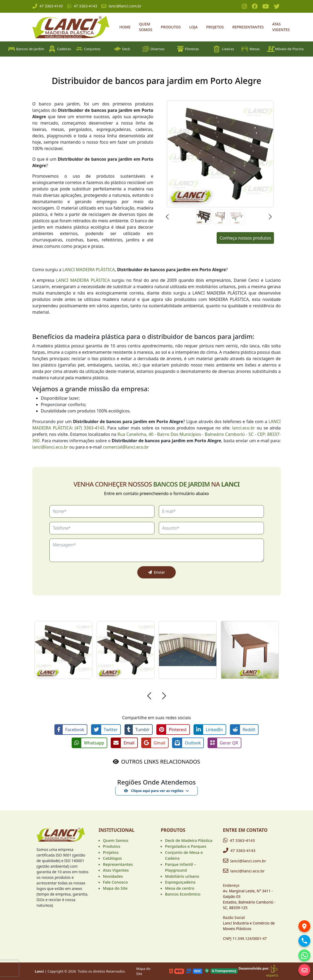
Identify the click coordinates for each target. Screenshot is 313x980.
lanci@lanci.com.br (121, 6)
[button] (169, 217)
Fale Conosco (115, 882)
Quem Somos (146, 27)
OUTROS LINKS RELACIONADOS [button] (160, 761)
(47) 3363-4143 (90, 428)
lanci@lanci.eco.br (50, 447)
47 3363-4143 (48, 6)
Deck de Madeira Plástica (189, 840)
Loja (193, 27)
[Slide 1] (203, 217)
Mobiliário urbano (182, 876)
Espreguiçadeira (180, 882)
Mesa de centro (180, 888)
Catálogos (112, 858)
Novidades (113, 876)
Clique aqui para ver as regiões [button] (154, 790)
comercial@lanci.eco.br (126, 447)
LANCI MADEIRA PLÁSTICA (89, 270)
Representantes (248, 27)
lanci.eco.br (243, 428)
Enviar (157, 572)
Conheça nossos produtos (245, 238)
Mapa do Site (115, 888)
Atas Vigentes (281, 27)
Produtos (171, 27)
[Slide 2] (220, 217)
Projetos (215, 27)
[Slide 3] (237, 217)
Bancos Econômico (183, 894)
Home (125, 27)
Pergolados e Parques (186, 846)
